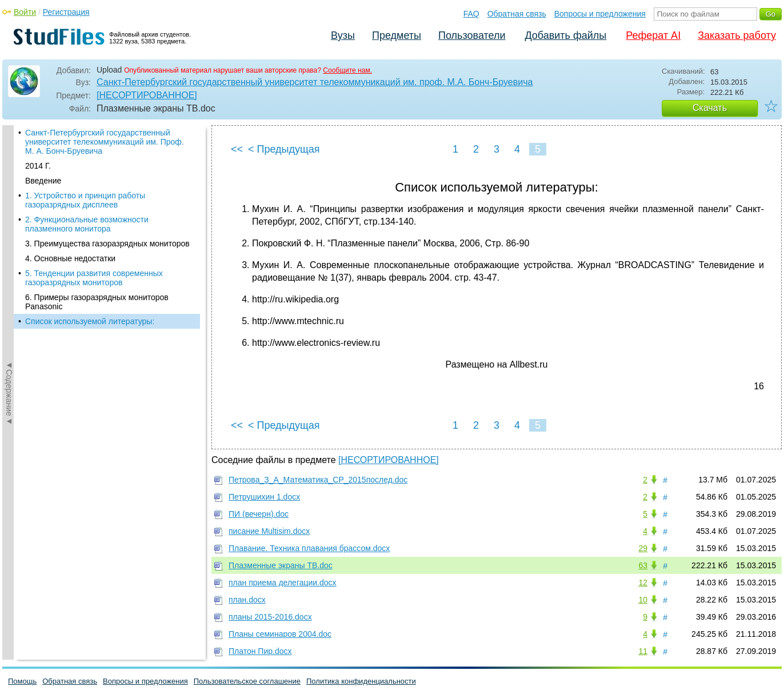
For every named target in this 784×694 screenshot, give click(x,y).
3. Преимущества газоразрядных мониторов (107, 244)
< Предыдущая (284, 149)
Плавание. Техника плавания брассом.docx (309, 548)
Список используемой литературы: (90, 321)
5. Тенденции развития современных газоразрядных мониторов (94, 278)
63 (643, 565)
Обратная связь (517, 14)
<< (237, 149)
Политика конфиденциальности (361, 681)
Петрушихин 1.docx (264, 497)
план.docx (247, 600)
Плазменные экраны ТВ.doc (281, 565)
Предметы (397, 35)
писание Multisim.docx (269, 531)
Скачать (710, 108)
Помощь (22, 681)
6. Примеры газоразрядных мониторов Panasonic (97, 302)
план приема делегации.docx (283, 583)
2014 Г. (38, 166)
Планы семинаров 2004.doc (280, 634)
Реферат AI (653, 35)
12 (643, 583)
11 (643, 651)
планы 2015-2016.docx (270, 617)
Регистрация (66, 12)
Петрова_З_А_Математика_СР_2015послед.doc (318, 480)
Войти (25, 12)
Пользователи (472, 35)
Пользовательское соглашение (247, 681)
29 (643, 548)
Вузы (343, 35)
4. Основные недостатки (70, 258)
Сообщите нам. (347, 70)
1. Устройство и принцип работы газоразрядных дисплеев (85, 200)
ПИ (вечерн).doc (259, 514)
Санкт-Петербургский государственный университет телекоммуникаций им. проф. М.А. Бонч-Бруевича (315, 82)
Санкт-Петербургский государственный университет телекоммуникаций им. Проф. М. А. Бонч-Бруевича (105, 142)
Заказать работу (737, 35)
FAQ (471, 14)
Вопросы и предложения (600, 14)
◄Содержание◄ (9, 325)
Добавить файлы (565, 35)
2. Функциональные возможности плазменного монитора (87, 224)
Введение (43, 181)
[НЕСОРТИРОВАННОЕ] (147, 95)
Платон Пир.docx (260, 651)
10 (643, 600)
